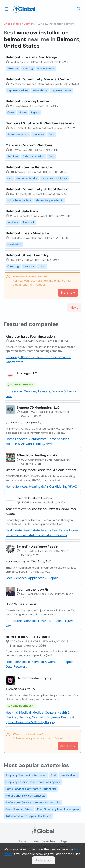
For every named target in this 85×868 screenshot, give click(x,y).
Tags (64, 841)
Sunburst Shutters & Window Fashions (40, 123)
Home (23, 112)
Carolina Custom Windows (29, 145)
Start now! (68, 746)
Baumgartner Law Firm (34, 589)
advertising (40, 90)
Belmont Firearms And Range (32, 57)
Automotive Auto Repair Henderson (28, 816)
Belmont (29, 24)
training (28, 68)
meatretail (14, 244)
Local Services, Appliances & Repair (32, 578)
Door (52, 134)
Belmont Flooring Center (28, 101)
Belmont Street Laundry (27, 255)
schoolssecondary (19, 200)
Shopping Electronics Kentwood (26, 775)
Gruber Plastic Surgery (34, 678)
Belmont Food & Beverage (29, 167)
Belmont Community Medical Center (38, 79)
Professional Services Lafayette (25, 796)
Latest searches (44, 841)
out (10, 178)
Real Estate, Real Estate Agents (29, 530)
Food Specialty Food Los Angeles (58, 809)
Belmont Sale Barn (22, 211)
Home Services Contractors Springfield (31, 789)
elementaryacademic (50, 200)
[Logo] (24, 9)
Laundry (29, 266)
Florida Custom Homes (34, 498)
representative (61, 90)
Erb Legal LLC (27, 373)
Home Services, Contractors (27, 439)
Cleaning (13, 266)
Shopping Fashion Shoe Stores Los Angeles (33, 782)
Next (74, 307)
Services (39, 134)
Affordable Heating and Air (37, 455)
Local (42, 266)
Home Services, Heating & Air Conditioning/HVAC (41, 486)
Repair (35, 112)
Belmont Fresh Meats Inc (28, 233)
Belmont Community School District (38, 189)
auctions (13, 222)
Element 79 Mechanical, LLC (38, 408)
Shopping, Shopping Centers (27, 357)
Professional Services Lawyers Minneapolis (33, 802)
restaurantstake (27, 178)
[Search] (79, 9)
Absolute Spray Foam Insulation (30, 336)
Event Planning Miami (19, 809)
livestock (29, 222)
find (53, 775)
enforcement (46, 68)
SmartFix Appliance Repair (37, 547)
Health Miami (69, 775)
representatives (18, 90)
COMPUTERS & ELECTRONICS (28, 637)
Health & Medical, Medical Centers (32, 712)
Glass (11, 112)
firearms (13, 68)
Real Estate (61, 530)
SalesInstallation (18, 134)
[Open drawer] (6, 9)
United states (12, 24)
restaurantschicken (54, 178)
